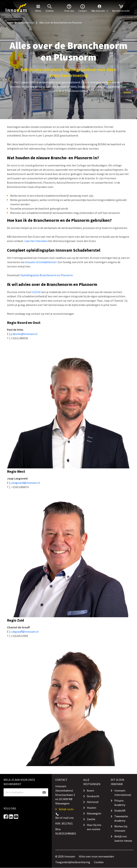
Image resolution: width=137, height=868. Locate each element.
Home (10, 23)
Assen (90, 790)
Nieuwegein (94, 813)
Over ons (69, 8)
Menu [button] (38, 8)
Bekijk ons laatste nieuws (123, 838)
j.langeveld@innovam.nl (25, 483)
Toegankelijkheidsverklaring (73, 862)
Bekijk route (66, 809)
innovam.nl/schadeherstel (40, 262)
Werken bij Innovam (121, 828)
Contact (83, 8)
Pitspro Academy (120, 803)
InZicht (36, 292)
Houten (92, 808)
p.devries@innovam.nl (24, 334)
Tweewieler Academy (121, 818)
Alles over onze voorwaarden (97, 856)
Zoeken (50, 8)
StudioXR (120, 811)
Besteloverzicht (121, 8)
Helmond (93, 802)
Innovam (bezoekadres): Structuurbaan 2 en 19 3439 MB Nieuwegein (65, 795)
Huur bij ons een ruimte (94, 827)
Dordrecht (93, 796)
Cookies (99, 862)
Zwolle (91, 819)
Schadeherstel (26, 23)
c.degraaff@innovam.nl (25, 632)
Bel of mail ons (64, 818)
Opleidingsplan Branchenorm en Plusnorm (47, 275)
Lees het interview (36, 241)
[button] (100, 8)
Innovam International (123, 793)
